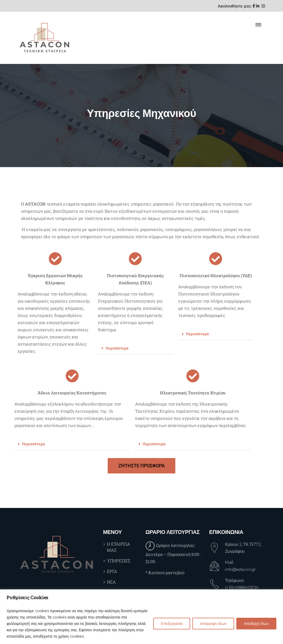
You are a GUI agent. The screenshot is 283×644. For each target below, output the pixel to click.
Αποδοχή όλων (256, 624)
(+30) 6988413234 (243, 587)
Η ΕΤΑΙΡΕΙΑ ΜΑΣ (118, 547)
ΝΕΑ (111, 582)
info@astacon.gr (241, 569)
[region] (141, 617)
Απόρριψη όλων (213, 624)
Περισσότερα (78, 348)
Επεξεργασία (172, 624)
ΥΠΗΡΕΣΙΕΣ (118, 561)
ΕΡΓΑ (112, 571)
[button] (97, 348)
